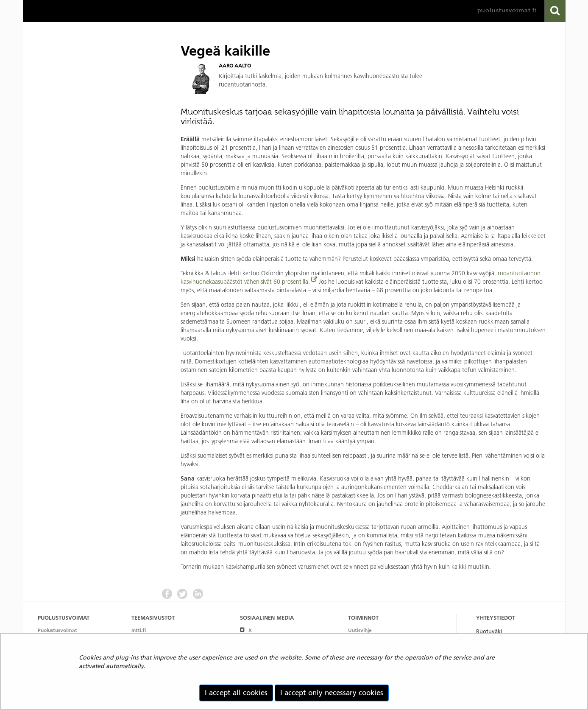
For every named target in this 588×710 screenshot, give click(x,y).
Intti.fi (139, 630)
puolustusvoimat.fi (507, 10)
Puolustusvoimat (57, 630)
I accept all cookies (236, 693)
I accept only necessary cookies (332, 693)
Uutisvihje (360, 630)
